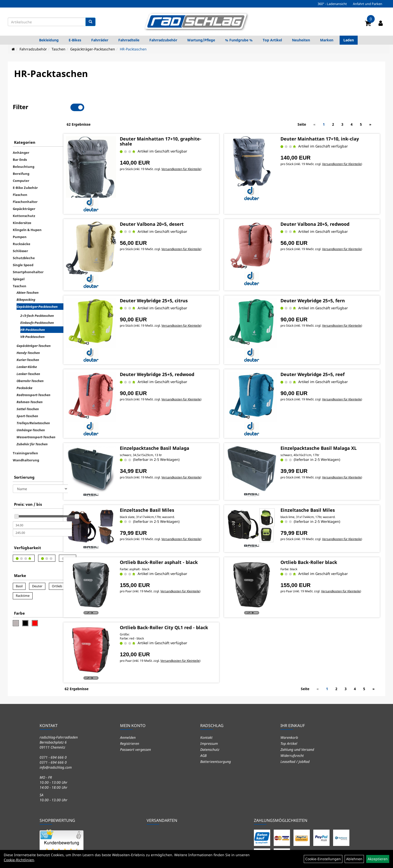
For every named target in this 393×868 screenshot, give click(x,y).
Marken (327, 40)
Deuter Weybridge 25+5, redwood (178, 343)
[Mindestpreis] (42, 508)
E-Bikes (75, 40)
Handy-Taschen (28, 336)
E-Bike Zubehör (25, 171)
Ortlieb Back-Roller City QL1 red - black (178, 584)
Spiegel (19, 262)
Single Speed (23, 248)
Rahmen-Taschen (30, 385)
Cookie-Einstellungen (323, 859)
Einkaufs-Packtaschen (37, 306)
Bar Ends (20, 142)
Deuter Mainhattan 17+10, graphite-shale (181, 124)
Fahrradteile (129, 40)
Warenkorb (289, 688)
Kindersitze (22, 206)
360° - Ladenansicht (332, 4)
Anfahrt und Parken (368, 4)
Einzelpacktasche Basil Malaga (175, 413)
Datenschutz (210, 700)
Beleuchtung (24, 150)
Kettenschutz (24, 199)
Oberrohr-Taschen (30, 364)
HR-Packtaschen (133, 49)
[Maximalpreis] (42, 516)
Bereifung (21, 157)
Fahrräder (100, 40)
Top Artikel (272, 40)
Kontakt (206, 688)
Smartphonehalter (28, 255)
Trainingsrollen (25, 436)
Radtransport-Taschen (33, 378)
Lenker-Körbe (27, 350)
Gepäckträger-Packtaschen (93, 49)
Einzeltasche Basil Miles (168, 471)
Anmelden (128, 688)
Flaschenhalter (25, 185)
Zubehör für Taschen (32, 427)
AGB (203, 706)
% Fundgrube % (239, 40)
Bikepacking (26, 282)
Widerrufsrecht (292, 706)
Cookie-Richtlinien (19, 860)
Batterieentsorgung (216, 712)
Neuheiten (301, 40)
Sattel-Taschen (28, 392)
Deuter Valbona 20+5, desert (173, 201)
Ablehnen (354, 859)
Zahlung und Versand (297, 700)
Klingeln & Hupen (27, 213)
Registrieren (130, 694)
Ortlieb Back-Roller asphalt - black (180, 521)
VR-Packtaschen (32, 320)
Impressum (209, 694)
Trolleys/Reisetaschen (33, 406)
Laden (349, 40)
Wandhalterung (26, 443)
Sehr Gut (62, 811)
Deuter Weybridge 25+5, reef (321, 343)
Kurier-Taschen (28, 343)
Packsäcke (24, 371)
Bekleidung (49, 40)
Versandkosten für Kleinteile (202, 151)
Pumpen (20, 220)
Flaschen (20, 178)
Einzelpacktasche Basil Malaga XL (327, 413)
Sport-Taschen (27, 399)
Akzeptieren (378, 859)
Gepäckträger (24, 192)
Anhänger (21, 135)
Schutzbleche (24, 241)
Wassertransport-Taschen (36, 420)
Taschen (59, 49)
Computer (21, 164)
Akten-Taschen (28, 275)
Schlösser (20, 234)
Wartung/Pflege (201, 40)
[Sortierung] (40, 472)
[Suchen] (90, 22)
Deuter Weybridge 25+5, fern (321, 274)
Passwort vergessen (135, 700)
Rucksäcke (22, 227)
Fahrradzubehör (163, 40)
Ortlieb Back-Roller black (317, 521)
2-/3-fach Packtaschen (37, 299)
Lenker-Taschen (28, 357)
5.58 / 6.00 (62, 819)
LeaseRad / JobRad (295, 712)
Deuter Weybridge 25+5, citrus (175, 274)
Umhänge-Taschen (31, 413)
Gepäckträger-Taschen (34, 329)
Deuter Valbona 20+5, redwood (323, 201)
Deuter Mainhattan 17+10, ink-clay (328, 121)
